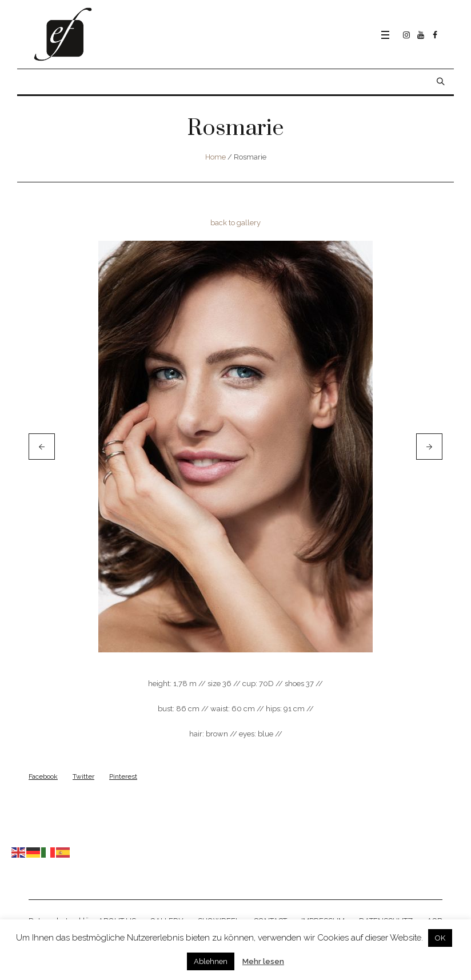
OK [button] (440, 938)
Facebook (43, 776)
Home (215, 157)
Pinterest (123, 776)
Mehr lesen (263, 961)
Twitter (83, 776)
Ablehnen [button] (211, 961)
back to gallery (235, 223)
